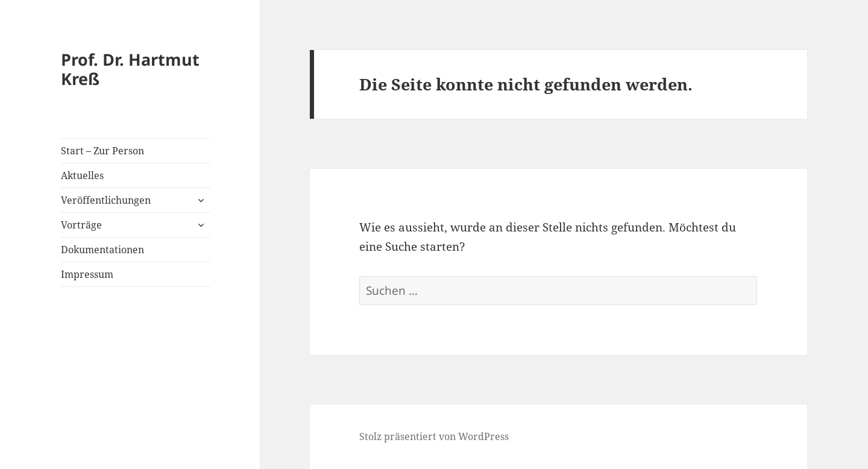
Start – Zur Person (102, 151)
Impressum (87, 274)
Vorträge (81, 225)
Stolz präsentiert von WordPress (434, 436)
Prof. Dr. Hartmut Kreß (130, 69)
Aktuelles (82, 175)
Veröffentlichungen (106, 200)
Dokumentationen (102, 250)
